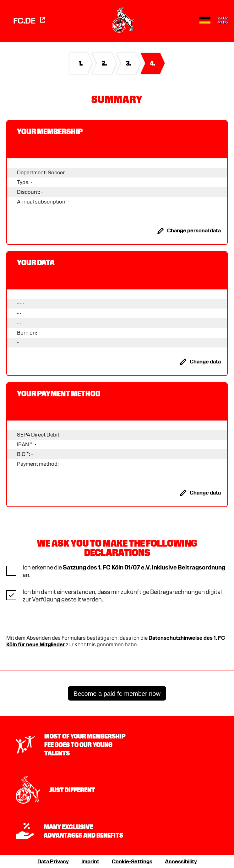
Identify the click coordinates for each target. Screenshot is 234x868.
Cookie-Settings (132, 862)
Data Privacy (53, 862)
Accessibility (181, 862)
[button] (205, 20)
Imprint (90, 862)
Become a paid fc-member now (117, 694)
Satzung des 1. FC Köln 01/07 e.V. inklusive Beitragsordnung (144, 567)
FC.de (30, 21)
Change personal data (194, 231)
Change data (205, 362)
